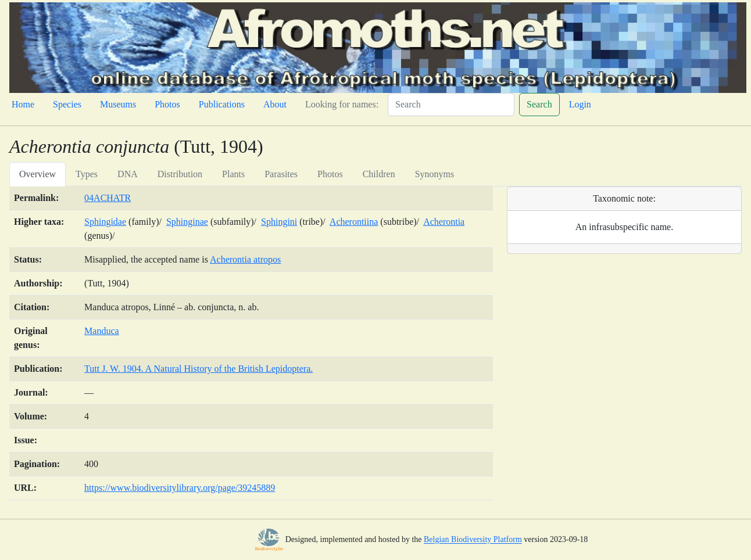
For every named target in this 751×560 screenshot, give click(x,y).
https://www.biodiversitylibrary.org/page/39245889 (180, 488)
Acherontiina (354, 222)
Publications (222, 104)
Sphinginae (187, 222)
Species (67, 104)
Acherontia (444, 222)
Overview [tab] (37, 174)
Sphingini (279, 222)
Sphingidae (105, 222)
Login (580, 104)
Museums (118, 104)
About (275, 104)
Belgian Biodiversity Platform (473, 540)
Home (23, 104)
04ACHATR (108, 198)
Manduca (102, 331)
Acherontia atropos (245, 259)
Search (539, 104)
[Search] (451, 105)
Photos (167, 104)
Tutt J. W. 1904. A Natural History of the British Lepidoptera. (199, 369)
